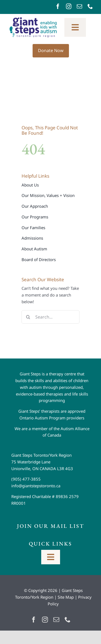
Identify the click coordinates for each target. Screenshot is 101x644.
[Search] (28, 317)
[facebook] (58, 6)
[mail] (79, 6)
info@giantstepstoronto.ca (36, 486)
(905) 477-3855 (26, 479)
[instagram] (69, 6)
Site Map (66, 597)
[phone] (90, 6)
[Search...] (50, 317)
